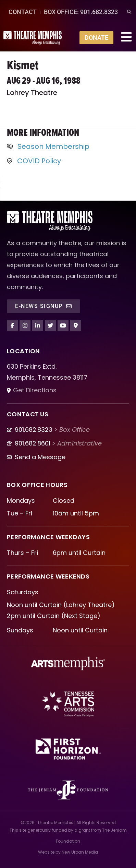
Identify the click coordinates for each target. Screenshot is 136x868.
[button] (129, 12)
